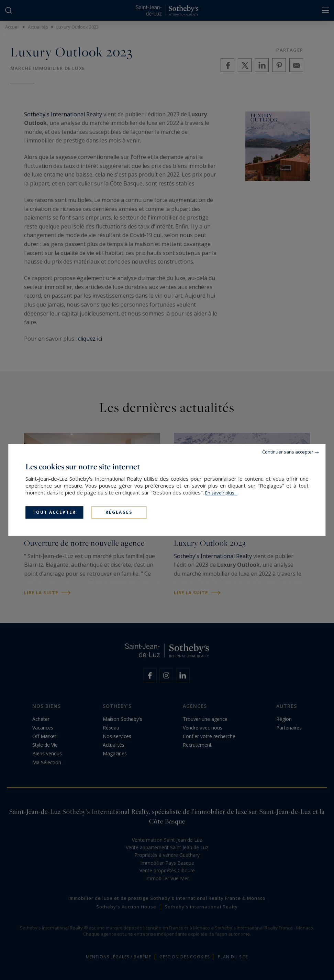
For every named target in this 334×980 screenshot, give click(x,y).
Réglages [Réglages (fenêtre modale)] (119, 512)
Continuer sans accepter (288, 452)
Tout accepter (54, 512)
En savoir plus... (221, 493)
